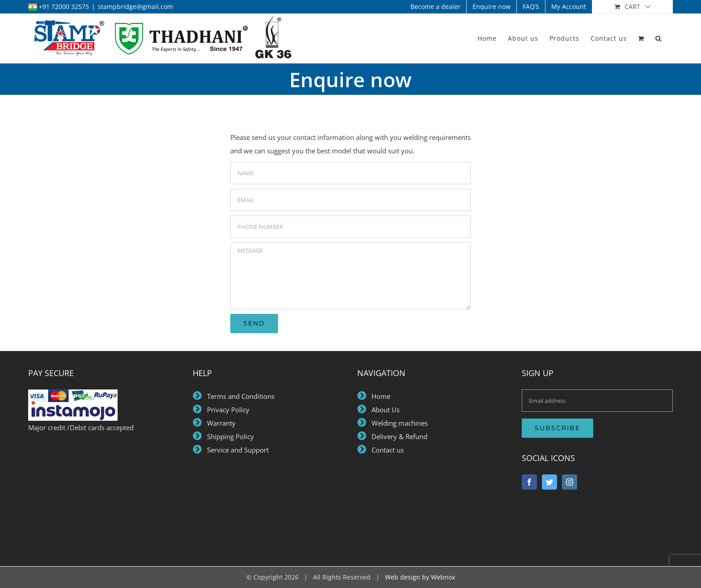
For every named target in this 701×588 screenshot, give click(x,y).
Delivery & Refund (398, 436)
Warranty (221, 423)
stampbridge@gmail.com (135, 6)
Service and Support (237, 450)
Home (378, 396)
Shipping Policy (230, 436)
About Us (384, 410)
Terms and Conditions (238, 396)
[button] (659, 38)
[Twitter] (549, 482)
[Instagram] (570, 482)
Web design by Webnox (420, 577)
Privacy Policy (226, 410)
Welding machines (398, 423)
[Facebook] (529, 482)
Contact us (386, 450)
